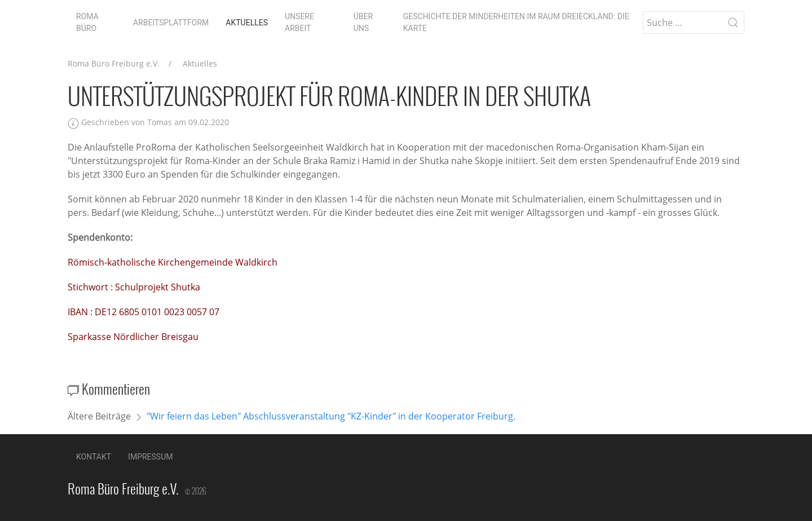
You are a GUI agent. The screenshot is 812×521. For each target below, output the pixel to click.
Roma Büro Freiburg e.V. (114, 63)
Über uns (363, 22)
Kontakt (94, 457)
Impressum (150, 457)
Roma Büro (87, 22)
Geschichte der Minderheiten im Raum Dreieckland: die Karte (516, 22)
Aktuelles (247, 23)
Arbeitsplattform (171, 23)
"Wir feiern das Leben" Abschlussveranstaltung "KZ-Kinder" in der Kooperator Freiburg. (331, 416)
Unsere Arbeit (299, 22)
